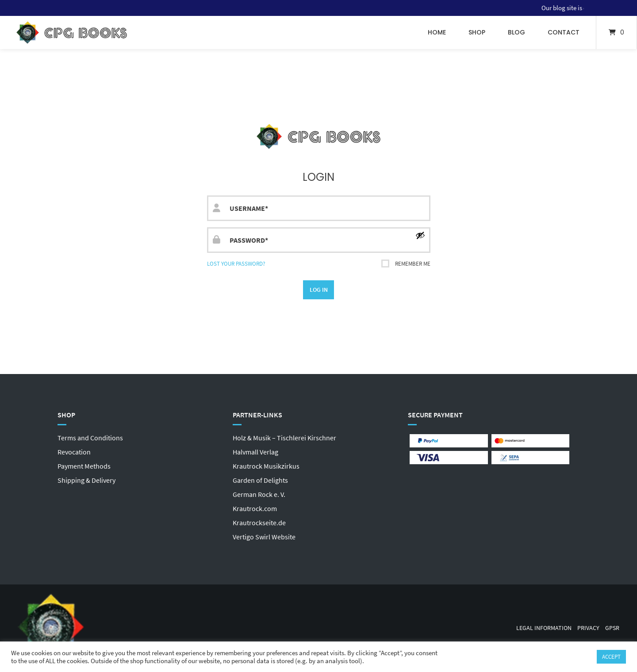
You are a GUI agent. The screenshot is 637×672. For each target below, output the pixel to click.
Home (437, 32)
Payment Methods (84, 466)
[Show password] (420, 235)
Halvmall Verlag (255, 452)
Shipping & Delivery (86, 480)
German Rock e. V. (259, 494)
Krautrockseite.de (259, 523)
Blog (516, 32)
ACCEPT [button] (611, 657)
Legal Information (544, 628)
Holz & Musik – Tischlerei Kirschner (284, 438)
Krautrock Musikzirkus (266, 466)
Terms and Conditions (90, 438)
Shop (477, 32)
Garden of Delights (260, 480)
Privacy (588, 628)
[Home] (72, 32)
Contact (564, 32)
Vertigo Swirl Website (264, 537)
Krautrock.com (255, 508)
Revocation (74, 452)
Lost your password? (236, 263)
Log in (319, 290)
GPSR (612, 628)
